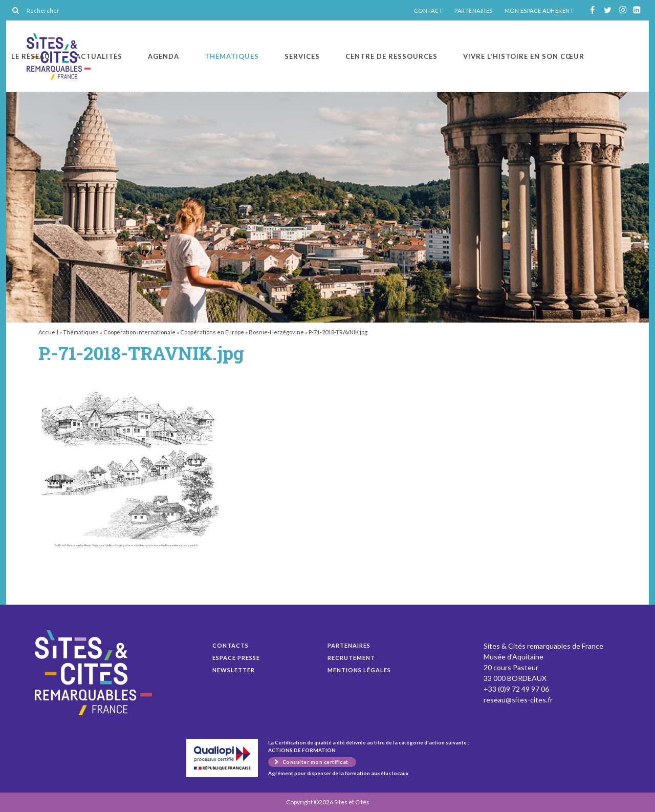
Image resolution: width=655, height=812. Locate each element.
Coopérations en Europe (212, 332)
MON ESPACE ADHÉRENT (539, 11)
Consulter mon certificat (315, 762)
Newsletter (234, 670)
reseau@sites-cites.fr (518, 700)
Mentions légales (359, 670)
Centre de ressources (391, 56)
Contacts (231, 645)
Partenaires (349, 645)
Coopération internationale (139, 332)
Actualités (99, 56)
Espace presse (236, 658)
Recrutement (351, 658)
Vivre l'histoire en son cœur (524, 56)
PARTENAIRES (474, 11)
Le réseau (31, 56)
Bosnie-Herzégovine (276, 332)
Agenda (163, 56)
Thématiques (232, 56)
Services (302, 56)
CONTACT (429, 11)
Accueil (48, 332)
